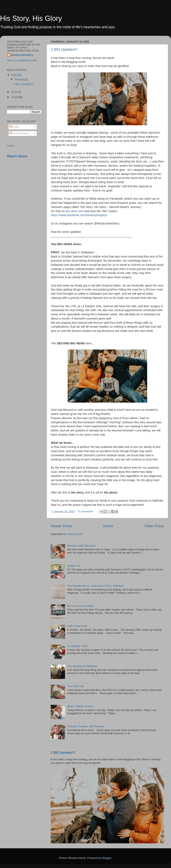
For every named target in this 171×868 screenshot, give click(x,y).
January (19, 79)
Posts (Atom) (75, 534)
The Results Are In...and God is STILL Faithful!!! (95, 586)
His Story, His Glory (31, 18)
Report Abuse (17, 156)
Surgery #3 (74, 566)
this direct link (75, 211)
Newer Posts (61, 526)
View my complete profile (22, 60)
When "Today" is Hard (80, 706)
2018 (15, 97)
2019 (15, 92)
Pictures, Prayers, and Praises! (85, 726)
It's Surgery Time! (77, 646)
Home (108, 526)
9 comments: (86, 511)
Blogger (107, 858)
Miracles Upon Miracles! (81, 546)
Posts (14, 127)
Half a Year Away (77, 626)
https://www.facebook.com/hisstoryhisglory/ (79, 215)
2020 (15, 75)
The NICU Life (76, 686)
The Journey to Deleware (82, 666)
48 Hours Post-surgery (80, 606)
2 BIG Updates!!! (64, 50)
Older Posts (154, 526)
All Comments (19, 133)
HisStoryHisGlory (22, 55)
